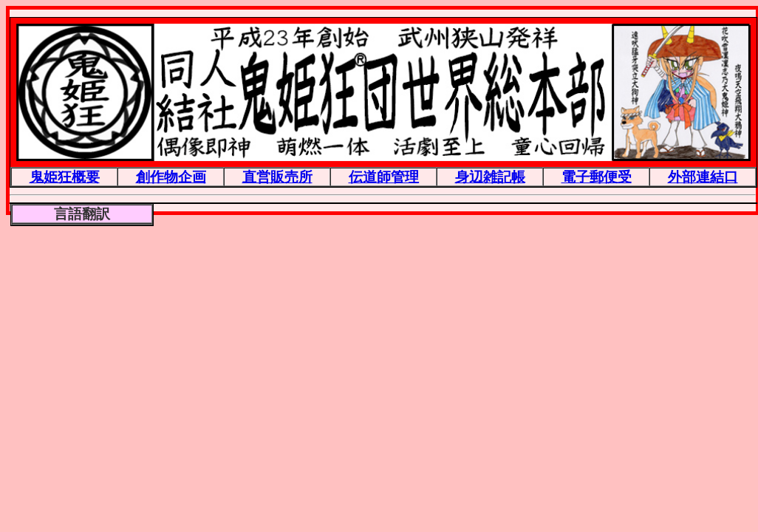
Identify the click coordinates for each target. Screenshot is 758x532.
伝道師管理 (384, 177)
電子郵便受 (597, 177)
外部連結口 (703, 177)
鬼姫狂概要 (65, 177)
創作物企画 (171, 177)
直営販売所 (277, 177)
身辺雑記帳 (490, 177)
